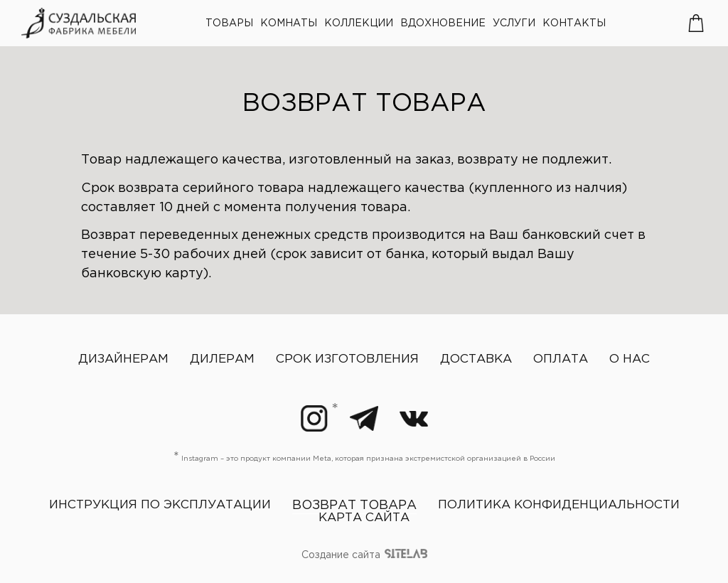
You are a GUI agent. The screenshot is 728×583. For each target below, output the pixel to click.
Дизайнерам (123, 359)
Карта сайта (364, 518)
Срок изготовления (347, 359)
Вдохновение (443, 23)
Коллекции (359, 23)
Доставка (476, 359)
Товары (229, 23)
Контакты (574, 23)
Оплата (561, 359)
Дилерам (222, 359)
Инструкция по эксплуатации (160, 505)
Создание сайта (364, 556)
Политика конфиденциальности (559, 505)
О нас (630, 359)
